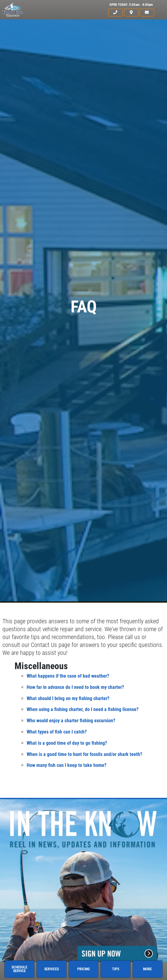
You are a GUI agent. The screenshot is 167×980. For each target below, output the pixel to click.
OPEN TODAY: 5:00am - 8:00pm (131, 5)
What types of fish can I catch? (57, 732)
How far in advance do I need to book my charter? (75, 687)
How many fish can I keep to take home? (67, 765)
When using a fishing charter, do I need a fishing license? (83, 709)
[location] (131, 13)
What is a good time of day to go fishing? (67, 743)
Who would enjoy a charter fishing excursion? (71, 721)
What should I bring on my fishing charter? (68, 698)
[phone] (115, 13)
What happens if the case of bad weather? (68, 676)
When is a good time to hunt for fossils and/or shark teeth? (84, 754)
